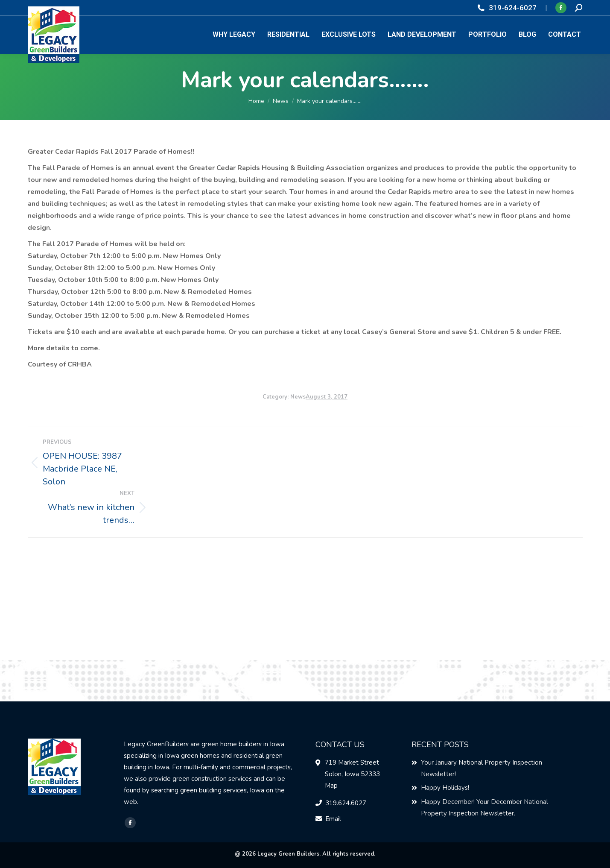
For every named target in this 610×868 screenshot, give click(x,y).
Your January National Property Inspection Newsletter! (482, 768)
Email (333, 819)
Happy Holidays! (445, 788)
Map (331, 786)
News (298, 397)
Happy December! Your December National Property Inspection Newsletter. (484, 808)
